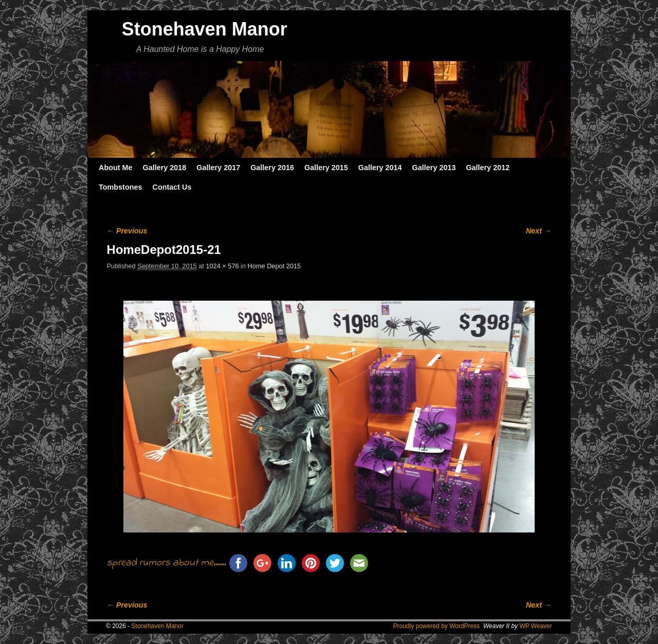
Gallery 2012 (488, 168)
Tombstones (120, 187)
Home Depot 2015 (274, 266)
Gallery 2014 (380, 168)
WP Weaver (536, 626)
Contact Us (172, 187)
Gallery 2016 (272, 168)
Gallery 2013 (434, 168)
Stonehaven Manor (205, 29)
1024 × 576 (222, 266)
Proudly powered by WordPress (437, 626)
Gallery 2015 (326, 168)
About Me (116, 168)
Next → (538, 231)
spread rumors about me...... (167, 563)
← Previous (127, 231)
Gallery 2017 (218, 168)
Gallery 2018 (165, 168)
